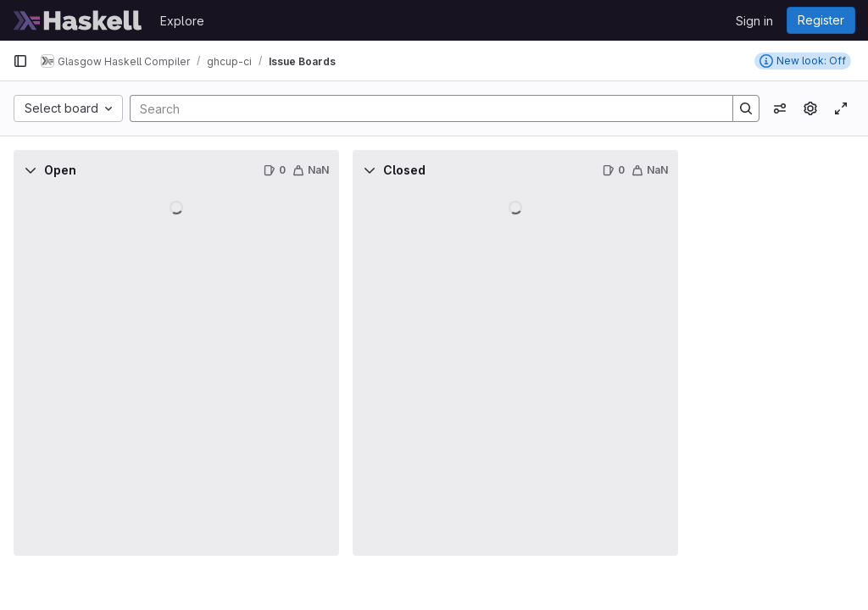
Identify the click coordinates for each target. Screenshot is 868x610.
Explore (182, 21)
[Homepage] (78, 20)
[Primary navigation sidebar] (20, 61)
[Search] (423, 108)
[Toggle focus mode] (841, 108)
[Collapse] (31, 170)
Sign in (754, 21)
